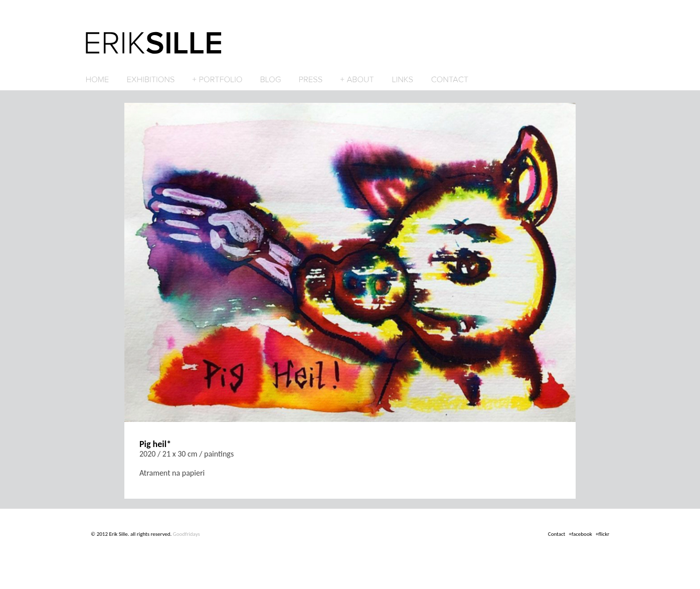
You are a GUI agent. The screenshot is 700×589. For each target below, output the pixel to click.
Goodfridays (187, 534)
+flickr (602, 534)
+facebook (580, 534)
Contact (557, 534)
